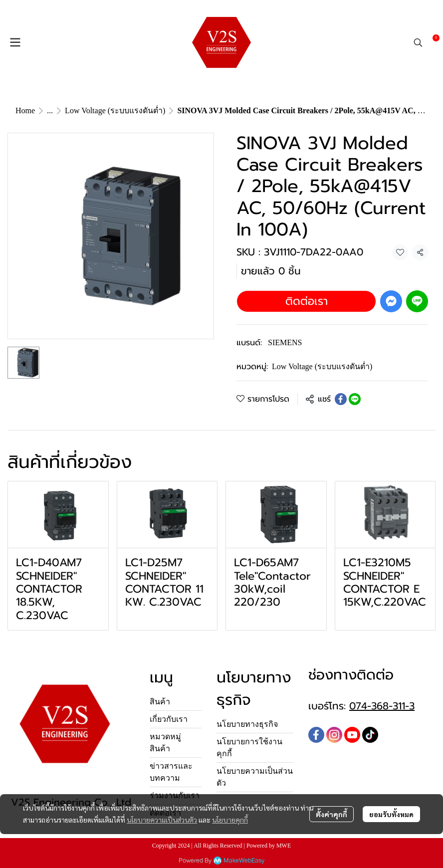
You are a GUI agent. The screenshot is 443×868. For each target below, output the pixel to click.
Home (25, 110)
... (50, 110)
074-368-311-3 (382, 706)
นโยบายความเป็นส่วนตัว (162, 820)
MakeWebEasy (244, 861)
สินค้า (160, 702)
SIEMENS (285, 342)
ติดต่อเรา (307, 301)
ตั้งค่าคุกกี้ (332, 814)
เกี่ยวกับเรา (169, 719)
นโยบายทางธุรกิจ (247, 724)
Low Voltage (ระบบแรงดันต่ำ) (115, 110)
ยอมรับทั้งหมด (391, 814)
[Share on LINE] (355, 399)
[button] (418, 42)
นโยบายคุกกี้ (230, 820)
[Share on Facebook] (341, 399)
